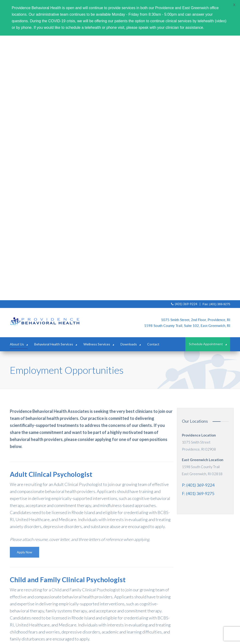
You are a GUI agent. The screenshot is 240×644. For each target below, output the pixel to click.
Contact (153, 80)
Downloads (129, 80)
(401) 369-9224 (184, 39)
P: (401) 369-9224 (198, 220)
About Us (17, 80)
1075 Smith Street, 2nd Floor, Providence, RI (196, 55)
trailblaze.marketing (177, 635)
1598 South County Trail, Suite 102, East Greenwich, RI (187, 61)
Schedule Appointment (206, 80)
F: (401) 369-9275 (198, 229)
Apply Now (24, 288)
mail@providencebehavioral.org (148, 604)
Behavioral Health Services (54, 80)
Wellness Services (97, 80)
